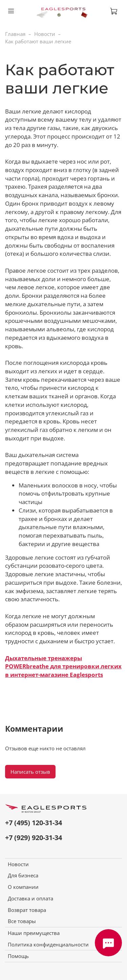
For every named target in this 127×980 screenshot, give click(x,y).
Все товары (22, 921)
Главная (15, 34)
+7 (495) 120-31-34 (34, 823)
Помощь (18, 956)
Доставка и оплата (30, 898)
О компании (23, 887)
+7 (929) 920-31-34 (34, 838)
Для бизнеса (23, 875)
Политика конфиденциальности (48, 944)
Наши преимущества (34, 933)
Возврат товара (27, 910)
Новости (45, 34)
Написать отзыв (30, 772)
